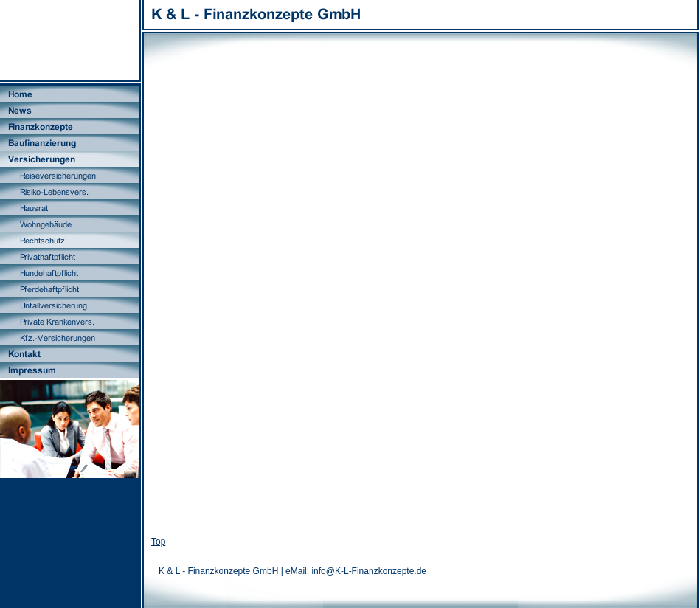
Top (158, 542)
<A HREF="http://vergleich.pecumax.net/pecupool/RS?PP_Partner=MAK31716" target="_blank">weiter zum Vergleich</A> (420, 295)
